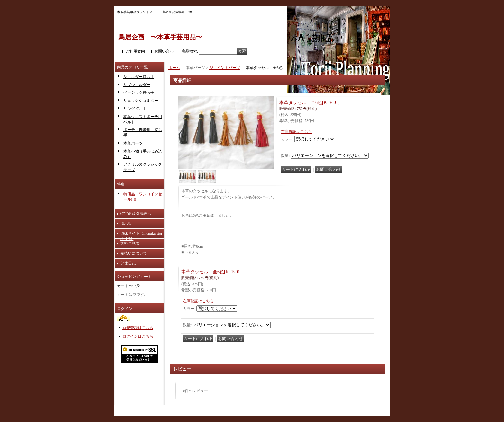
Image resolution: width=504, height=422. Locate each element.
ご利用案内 (135, 51)
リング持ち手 (135, 109)
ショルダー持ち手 (139, 77)
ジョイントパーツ (225, 68)
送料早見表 (130, 243)
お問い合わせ (166, 51)
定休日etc (128, 263)
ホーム (174, 68)
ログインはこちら (138, 336)
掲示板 (126, 224)
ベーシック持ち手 (139, 92)
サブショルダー (137, 85)
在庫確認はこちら (296, 132)
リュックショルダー (141, 101)
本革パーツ (133, 143)
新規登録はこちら (138, 328)
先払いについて (134, 253)
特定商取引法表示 (136, 214)
